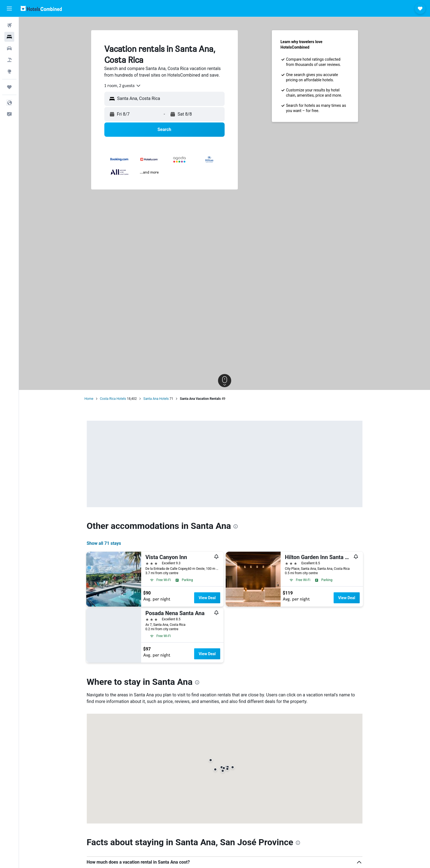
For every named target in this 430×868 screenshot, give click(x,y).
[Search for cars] (9, 48)
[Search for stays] (9, 37)
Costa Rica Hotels (113, 399)
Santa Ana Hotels (156, 399)
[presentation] (236, 526)
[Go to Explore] (9, 71)
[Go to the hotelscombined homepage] (41, 8)
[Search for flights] (9, 25)
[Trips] (9, 87)
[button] (9, 9)
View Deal (207, 598)
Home (89, 399)
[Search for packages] (9, 60)
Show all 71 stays (104, 543)
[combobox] (123, 86)
